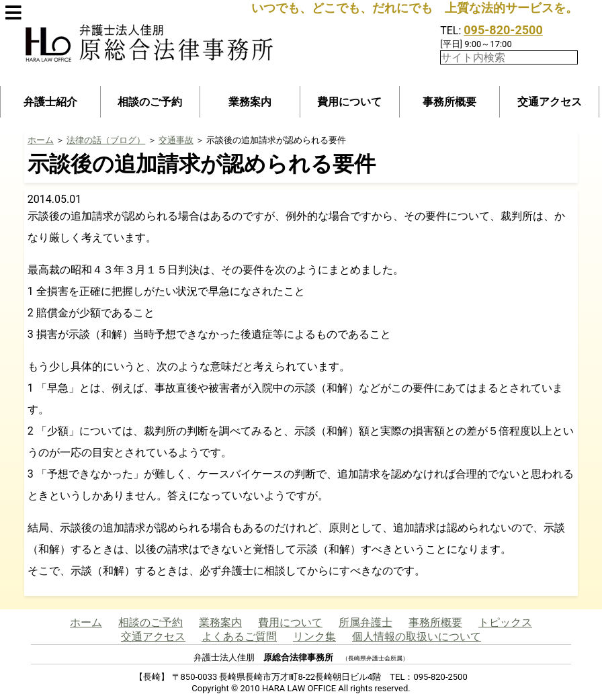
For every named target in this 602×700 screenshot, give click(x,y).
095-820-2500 (503, 30)
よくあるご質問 (239, 637)
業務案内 (250, 102)
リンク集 (314, 637)
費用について (349, 102)
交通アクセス (550, 102)
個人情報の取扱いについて (417, 637)
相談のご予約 (150, 102)
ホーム (41, 140)
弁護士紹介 (50, 102)
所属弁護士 (365, 622)
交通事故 (176, 140)
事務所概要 (449, 102)
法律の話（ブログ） (106, 140)
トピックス (505, 622)
